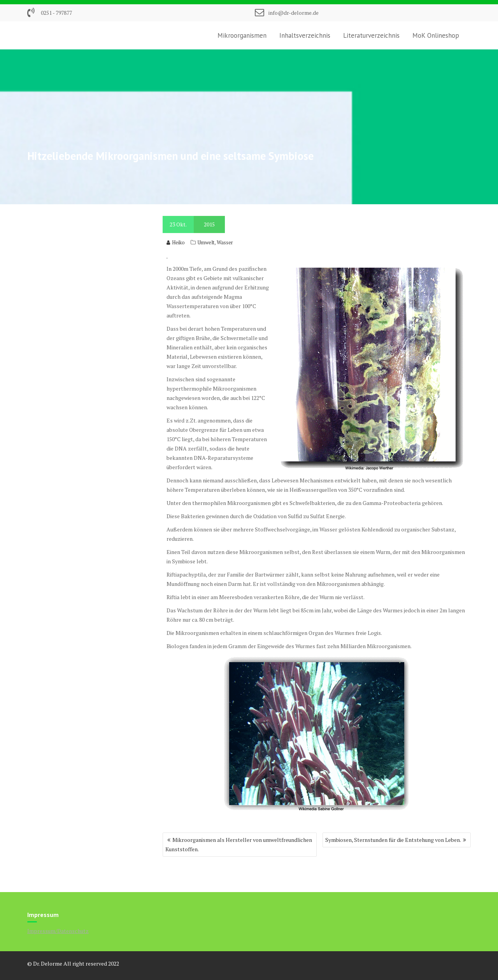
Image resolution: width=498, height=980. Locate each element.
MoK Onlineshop (436, 35)
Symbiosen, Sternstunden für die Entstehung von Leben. (393, 840)
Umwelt (206, 242)
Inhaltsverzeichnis (305, 35)
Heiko (176, 242)
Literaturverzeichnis (371, 35)
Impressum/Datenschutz (58, 931)
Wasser (225, 242)
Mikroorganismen (242, 35)
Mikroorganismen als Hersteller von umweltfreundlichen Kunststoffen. (239, 844)
